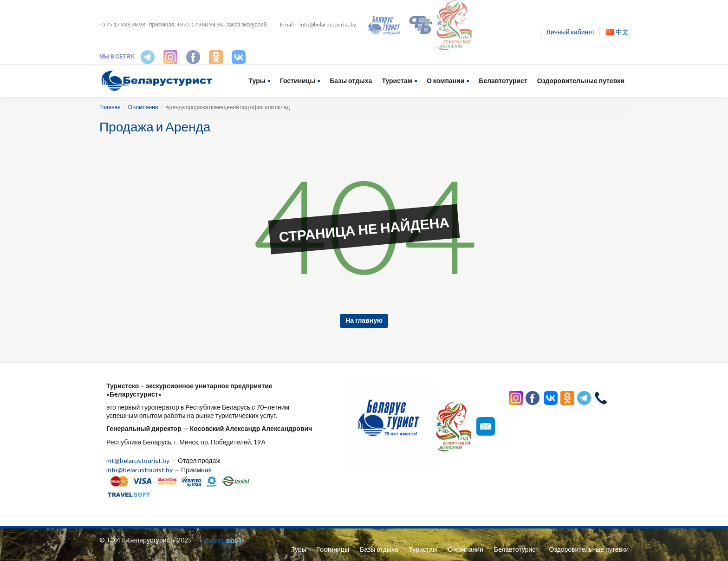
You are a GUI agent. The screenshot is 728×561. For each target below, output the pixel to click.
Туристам (397, 81)
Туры (257, 81)
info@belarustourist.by (328, 24)
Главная (110, 107)
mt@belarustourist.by (138, 460)
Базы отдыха (351, 81)
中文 (617, 32)
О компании (445, 81)
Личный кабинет (571, 32)
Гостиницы (298, 81)
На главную (364, 320)
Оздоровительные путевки (581, 81)
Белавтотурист (503, 81)
